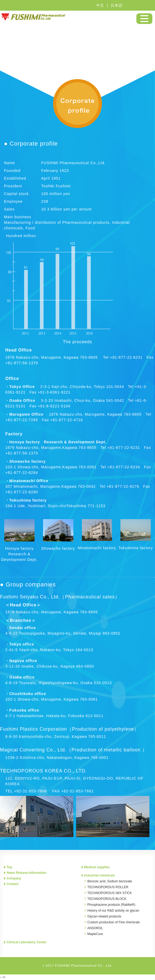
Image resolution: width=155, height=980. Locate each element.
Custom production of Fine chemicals (114, 922)
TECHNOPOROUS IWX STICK (110, 893)
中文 (100, 5)
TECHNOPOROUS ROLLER (108, 887)
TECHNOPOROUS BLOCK (107, 899)
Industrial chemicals (100, 875)
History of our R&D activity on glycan (113, 911)
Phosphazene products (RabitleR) (111, 905)
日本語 (117, 5)
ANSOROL (95, 928)
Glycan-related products (104, 916)
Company (14, 878)
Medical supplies (97, 867)
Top (9, 867)
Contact (13, 884)
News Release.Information (26, 873)
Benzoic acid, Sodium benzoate (110, 881)
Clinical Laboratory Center (27, 942)
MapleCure (95, 934)
